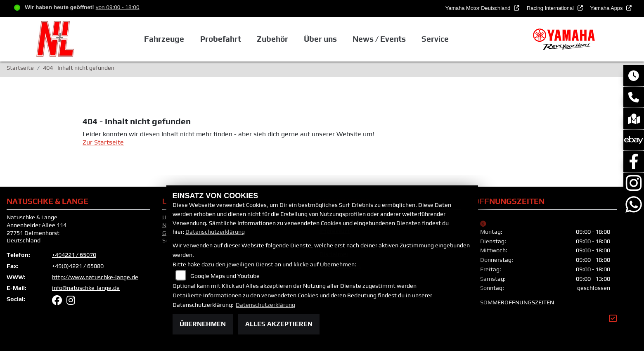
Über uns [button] (320, 39)
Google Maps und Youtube (225, 276)
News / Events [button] (379, 39)
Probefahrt (221, 39)
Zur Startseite (103, 142)
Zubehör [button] (272, 39)
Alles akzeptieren (279, 324)
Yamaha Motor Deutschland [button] (479, 8)
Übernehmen (203, 324)
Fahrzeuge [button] (164, 39)
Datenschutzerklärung (215, 232)
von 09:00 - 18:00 (118, 7)
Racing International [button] (551, 8)
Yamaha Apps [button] (607, 8)
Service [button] (435, 39)
